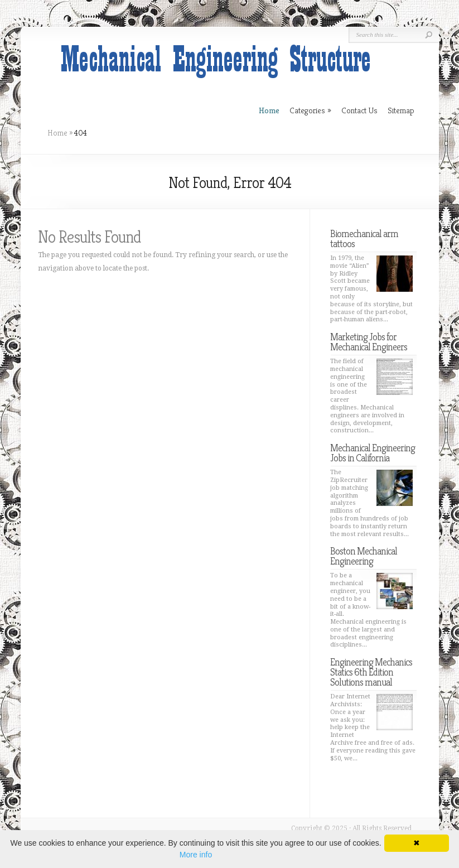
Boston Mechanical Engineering (364, 556)
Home (57, 133)
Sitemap (401, 110)
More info (196, 855)
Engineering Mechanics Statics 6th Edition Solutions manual (371, 672)
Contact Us (359, 110)
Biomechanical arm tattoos (364, 238)
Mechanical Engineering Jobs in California (373, 453)
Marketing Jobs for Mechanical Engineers (369, 342)
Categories (310, 110)
